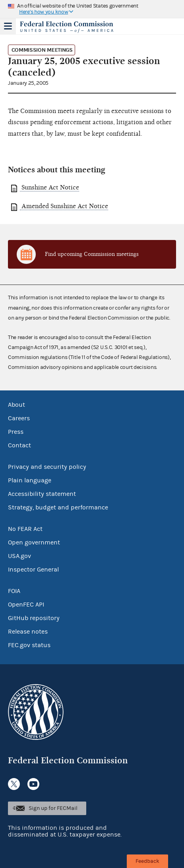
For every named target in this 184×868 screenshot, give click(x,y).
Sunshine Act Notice (49, 187)
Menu (8, 26)
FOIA (14, 591)
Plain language (30, 480)
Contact (19, 445)
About (16, 405)
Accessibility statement (42, 494)
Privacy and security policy (47, 467)
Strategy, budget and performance (58, 507)
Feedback (147, 861)
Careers (19, 418)
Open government (34, 542)
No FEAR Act (25, 529)
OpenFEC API (26, 605)
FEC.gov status (29, 645)
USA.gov (19, 556)
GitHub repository (34, 618)
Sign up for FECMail (53, 808)
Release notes (28, 632)
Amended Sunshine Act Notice (64, 206)
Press (16, 432)
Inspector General (33, 570)
